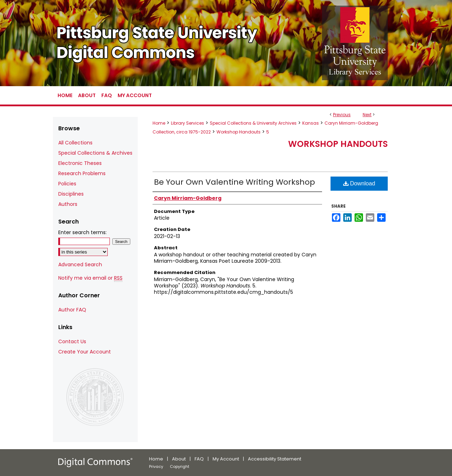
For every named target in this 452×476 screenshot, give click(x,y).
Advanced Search (80, 264)
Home (159, 123)
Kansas (311, 123)
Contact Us (72, 341)
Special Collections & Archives (95, 153)
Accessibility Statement (275, 459)
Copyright (180, 466)
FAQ (199, 459)
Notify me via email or (90, 278)
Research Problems (82, 173)
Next (367, 115)
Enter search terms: (82, 232)
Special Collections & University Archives (253, 123)
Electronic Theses (80, 163)
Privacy (156, 466)
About (179, 459)
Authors (68, 204)
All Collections (75, 143)
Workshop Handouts (239, 132)
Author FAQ (72, 310)
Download (359, 183)
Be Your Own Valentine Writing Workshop (234, 182)
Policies (67, 184)
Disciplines (71, 194)
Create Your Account (85, 352)
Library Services (188, 123)
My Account (226, 459)
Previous (342, 115)
